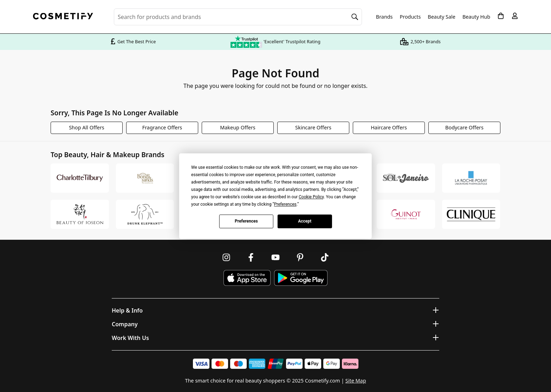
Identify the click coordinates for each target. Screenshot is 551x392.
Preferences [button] (285, 204)
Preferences (246, 221)
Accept (305, 221)
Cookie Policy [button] (311, 197)
